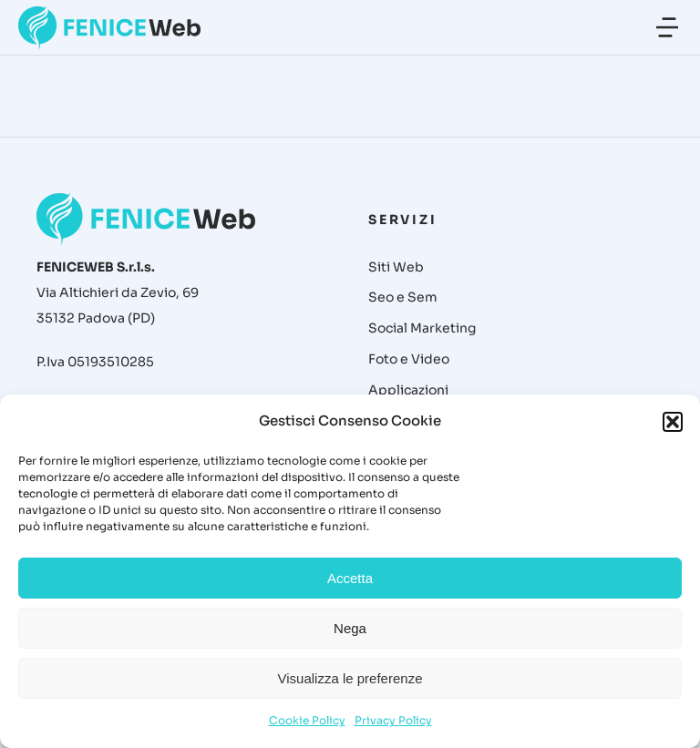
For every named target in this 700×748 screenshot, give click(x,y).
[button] (673, 422)
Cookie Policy (307, 720)
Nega (350, 628)
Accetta (350, 578)
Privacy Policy (393, 720)
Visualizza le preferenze (350, 678)
